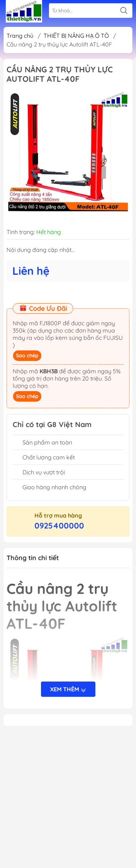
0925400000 (59, 526)
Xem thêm (68, 690)
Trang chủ (20, 36)
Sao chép (27, 355)
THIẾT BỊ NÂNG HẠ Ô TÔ (76, 36)
